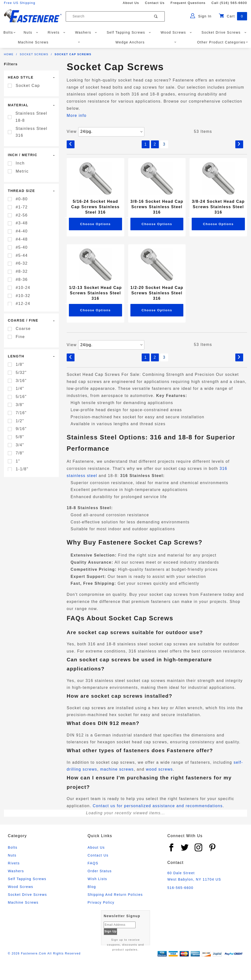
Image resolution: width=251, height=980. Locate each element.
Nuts (31, 32)
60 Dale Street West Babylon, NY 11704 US (194, 876)
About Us (131, 3)
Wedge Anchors (146, 42)
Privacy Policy (101, 902)
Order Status (100, 871)
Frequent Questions (188, 3)
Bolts (10, 32)
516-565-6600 (180, 888)
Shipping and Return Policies (115, 895)
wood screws (159, 769)
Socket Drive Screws (224, 32)
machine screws (117, 769)
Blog (92, 887)
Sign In (201, 16)
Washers (86, 32)
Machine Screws (49, 42)
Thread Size (21, 191)
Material (18, 105)
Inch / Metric (23, 155)
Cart (233, 16)
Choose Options (95, 224)
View (72, 131)
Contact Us (155, 3)
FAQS (93, 863)
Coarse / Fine (23, 320)
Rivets (57, 32)
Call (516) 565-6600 (229, 3)
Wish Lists (97, 879)
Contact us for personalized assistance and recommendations (158, 806)
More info (77, 116)
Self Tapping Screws (129, 32)
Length (16, 356)
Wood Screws (176, 32)
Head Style (21, 77)
